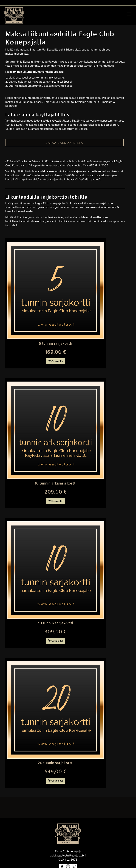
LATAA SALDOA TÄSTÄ (64, 143)
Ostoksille (56, 361)
